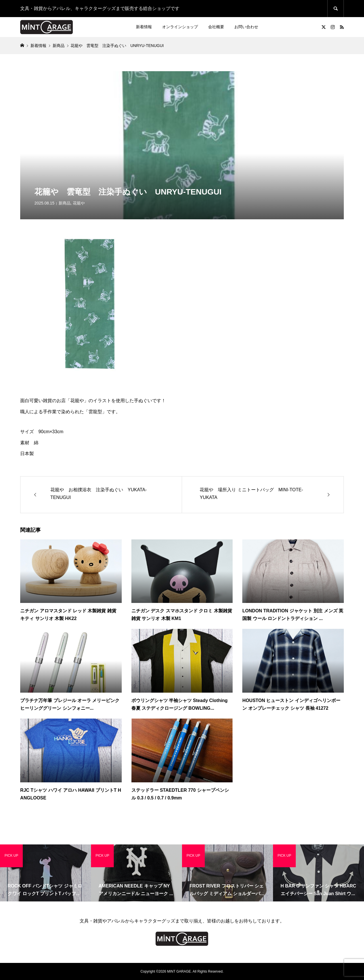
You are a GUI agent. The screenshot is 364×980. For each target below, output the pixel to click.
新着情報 (144, 27)
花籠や (79, 203)
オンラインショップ (180, 27)
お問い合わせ (246, 27)
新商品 (65, 203)
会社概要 (216, 27)
